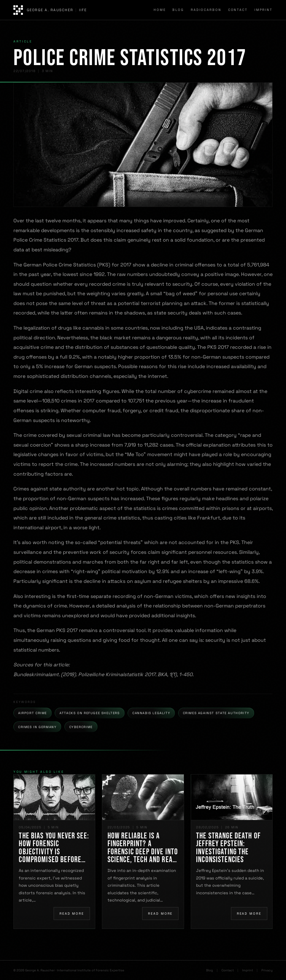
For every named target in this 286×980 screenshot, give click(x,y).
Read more (72, 914)
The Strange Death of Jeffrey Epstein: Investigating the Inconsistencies (228, 848)
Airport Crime (33, 713)
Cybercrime (81, 727)
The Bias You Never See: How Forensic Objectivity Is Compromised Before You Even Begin (54, 848)
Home (160, 10)
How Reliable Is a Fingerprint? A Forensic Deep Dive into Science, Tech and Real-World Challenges (143, 848)
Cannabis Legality (151, 713)
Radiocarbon (206, 10)
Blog (178, 10)
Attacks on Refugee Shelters (90, 713)
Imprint (264, 10)
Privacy (267, 970)
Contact (238, 10)
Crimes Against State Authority (216, 713)
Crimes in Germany (37, 727)
